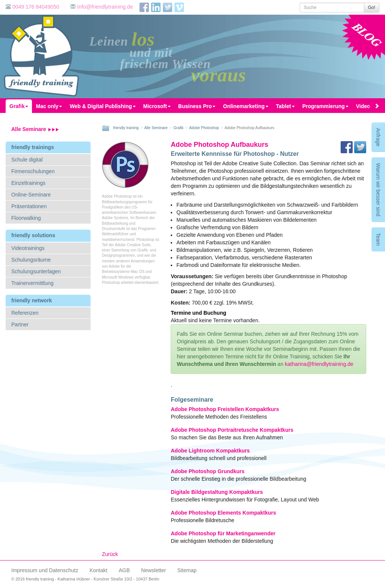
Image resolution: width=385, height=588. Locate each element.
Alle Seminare (35, 129)
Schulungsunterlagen (36, 271)
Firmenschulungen (33, 171)
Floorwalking (26, 218)
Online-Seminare (31, 195)
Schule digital (27, 160)
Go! (372, 8)
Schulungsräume (31, 260)
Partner (20, 324)
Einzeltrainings (28, 183)
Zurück (110, 554)
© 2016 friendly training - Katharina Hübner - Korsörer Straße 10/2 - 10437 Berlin (85, 579)
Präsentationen (29, 206)
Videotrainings (28, 248)
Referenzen (25, 313)
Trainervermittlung (32, 283)
